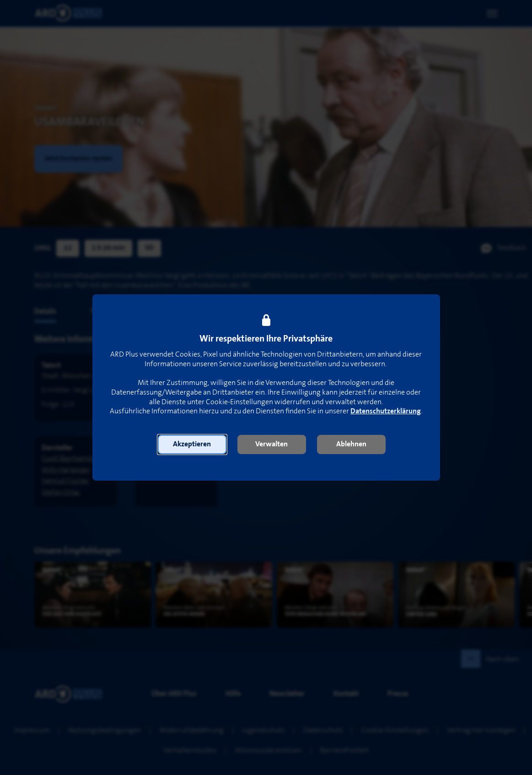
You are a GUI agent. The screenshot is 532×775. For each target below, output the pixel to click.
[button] (192, 444)
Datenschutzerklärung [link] (386, 411)
